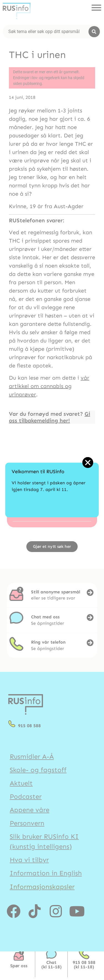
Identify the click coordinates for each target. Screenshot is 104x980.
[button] (88, 463)
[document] (52, 490)
